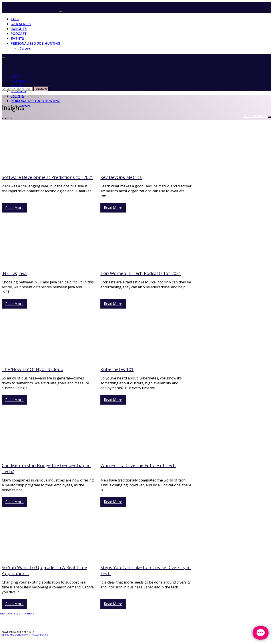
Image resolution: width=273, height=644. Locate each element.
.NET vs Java (14, 273)
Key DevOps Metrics (121, 177)
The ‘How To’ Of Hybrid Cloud (33, 369)
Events (17, 39)
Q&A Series (21, 24)
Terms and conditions (15, 635)
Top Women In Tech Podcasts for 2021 (141, 273)
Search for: (9, 84)
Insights (19, 29)
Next (31, 614)
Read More (14, 208)
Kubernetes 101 (117, 369)
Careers (25, 49)
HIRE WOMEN (255, 116)
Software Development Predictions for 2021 (48, 177)
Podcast (19, 34)
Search (41, 89)
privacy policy (39, 635)
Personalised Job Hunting (36, 44)
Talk (15, 19)
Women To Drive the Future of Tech (138, 465)
